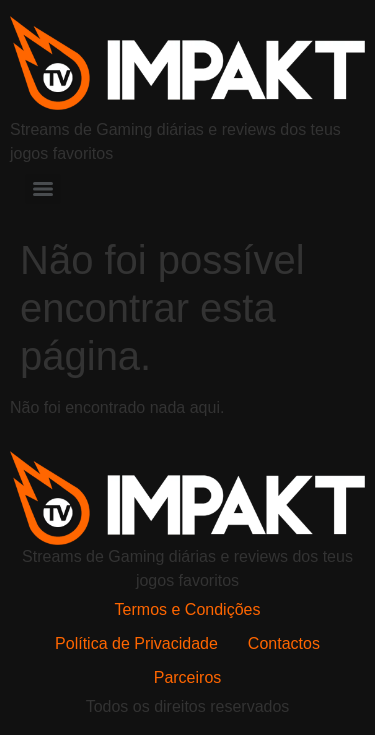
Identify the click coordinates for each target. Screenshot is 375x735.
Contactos (284, 643)
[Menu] (43, 189)
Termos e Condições (188, 609)
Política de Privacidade (136, 643)
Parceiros (188, 677)
